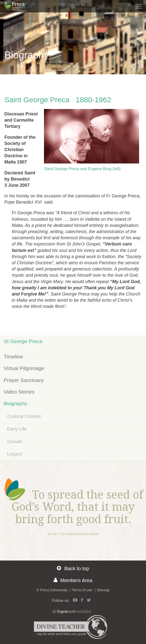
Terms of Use (82, 590)
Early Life (17, 429)
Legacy (15, 454)
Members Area (73, 580)
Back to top (73, 568)
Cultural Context (24, 416)
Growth (15, 442)
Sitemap (103, 590)
